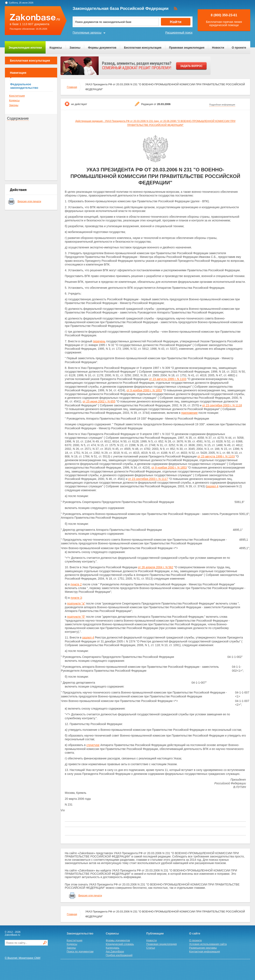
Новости (218, 48)
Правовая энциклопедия (187, 48)
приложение (189, 413)
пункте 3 (76, 598)
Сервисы (112, 933)
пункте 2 (76, 584)
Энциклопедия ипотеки (25, 48)
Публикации (155, 933)
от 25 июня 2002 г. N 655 (99, 401)
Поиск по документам (80, 951)
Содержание (18, 118)
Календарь (113, 948)
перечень (99, 341)
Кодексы (56, 48)
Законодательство (80, 933)
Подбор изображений (119, 955)
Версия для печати (29, 201)
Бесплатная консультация (143, 48)
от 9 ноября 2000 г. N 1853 (144, 390)
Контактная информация (205, 951)
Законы (75, 48)
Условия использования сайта (208, 944)
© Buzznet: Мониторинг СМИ (23, 958)
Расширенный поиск (179, 33)
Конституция (17, 96)
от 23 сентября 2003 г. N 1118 (222, 405)
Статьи (151, 948)
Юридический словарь (120, 944)
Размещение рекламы (203, 948)
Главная (72, 87)
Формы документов (102, 48)
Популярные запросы (87, 33)
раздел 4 (213, 486)
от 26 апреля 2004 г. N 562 (156, 567)
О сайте (195, 933)
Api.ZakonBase (115, 951)
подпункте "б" (76, 617)
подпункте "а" (76, 603)
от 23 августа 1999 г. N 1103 (168, 379)
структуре (93, 745)
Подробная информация (222, 105)
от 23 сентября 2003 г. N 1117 (148, 479)
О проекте (239, 48)
